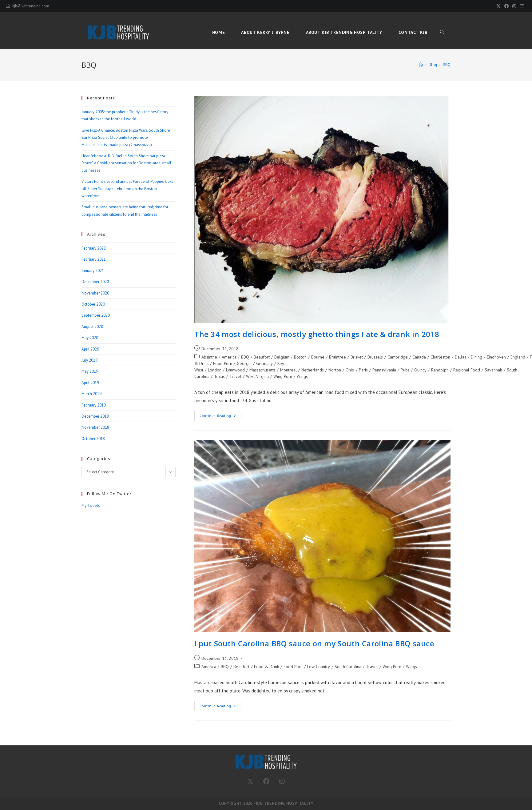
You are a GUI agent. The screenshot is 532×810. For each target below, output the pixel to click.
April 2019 (90, 383)
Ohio (350, 370)
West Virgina (257, 376)
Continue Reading (220, 417)
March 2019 (91, 394)
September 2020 (96, 315)
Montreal (288, 370)
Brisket (357, 357)
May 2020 (90, 338)
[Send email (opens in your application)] (521, 6)
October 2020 (93, 304)
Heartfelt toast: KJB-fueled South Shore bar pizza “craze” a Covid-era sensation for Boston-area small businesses (126, 163)
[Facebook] (266, 781)
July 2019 (89, 360)
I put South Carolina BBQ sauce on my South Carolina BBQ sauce (314, 643)
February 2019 (94, 405)
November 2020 (95, 293)
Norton (335, 370)
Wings (302, 376)
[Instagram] (282, 781)
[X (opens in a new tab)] (498, 6)
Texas (219, 376)
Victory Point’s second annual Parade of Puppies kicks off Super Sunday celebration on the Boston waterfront (127, 189)
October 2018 (93, 439)
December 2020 (95, 282)
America (229, 357)
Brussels (375, 357)
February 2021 (94, 259)
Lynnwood (235, 370)
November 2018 (95, 427)
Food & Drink (266, 667)
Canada (419, 357)
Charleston (440, 357)
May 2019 (90, 371)
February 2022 (94, 248)
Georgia (244, 363)
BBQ (447, 65)
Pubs (405, 370)
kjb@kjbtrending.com (31, 6)
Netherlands (313, 370)
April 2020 (90, 349)
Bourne (318, 357)
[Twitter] (250, 781)
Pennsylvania (384, 370)
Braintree (337, 357)
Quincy (420, 370)
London (215, 370)
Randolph (440, 370)
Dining (476, 357)
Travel (235, 376)
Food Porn (223, 363)
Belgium (282, 357)
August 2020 (92, 327)
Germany (264, 363)
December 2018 (95, 416)
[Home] (421, 65)
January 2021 (93, 271)
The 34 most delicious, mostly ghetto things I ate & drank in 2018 (317, 334)
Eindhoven (496, 357)
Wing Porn (283, 376)
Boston (300, 357)
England (518, 357)
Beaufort (262, 357)
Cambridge (398, 357)
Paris (363, 370)
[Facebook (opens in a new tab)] (506, 6)
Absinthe (209, 357)
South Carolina (348, 667)
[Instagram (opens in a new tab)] (514, 6)
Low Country (319, 667)
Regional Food (467, 370)
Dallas (461, 357)
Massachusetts (262, 370)
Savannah (493, 370)
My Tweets (91, 505)
